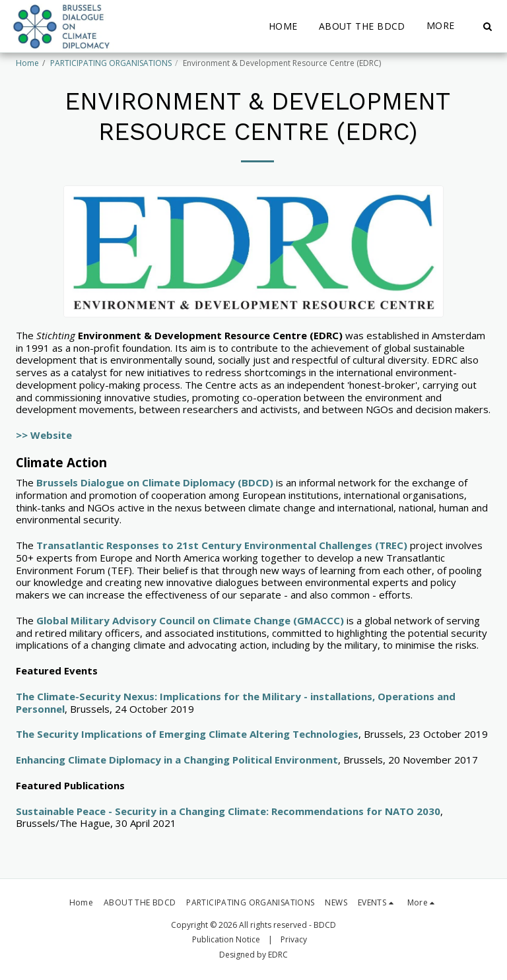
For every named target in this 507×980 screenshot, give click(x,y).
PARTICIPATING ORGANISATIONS (111, 63)
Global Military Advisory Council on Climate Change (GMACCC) (190, 620)
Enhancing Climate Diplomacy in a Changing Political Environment (177, 760)
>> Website (44, 435)
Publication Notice (226, 939)
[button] (487, 26)
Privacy (294, 939)
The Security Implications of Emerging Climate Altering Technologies (187, 734)
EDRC (278, 955)
